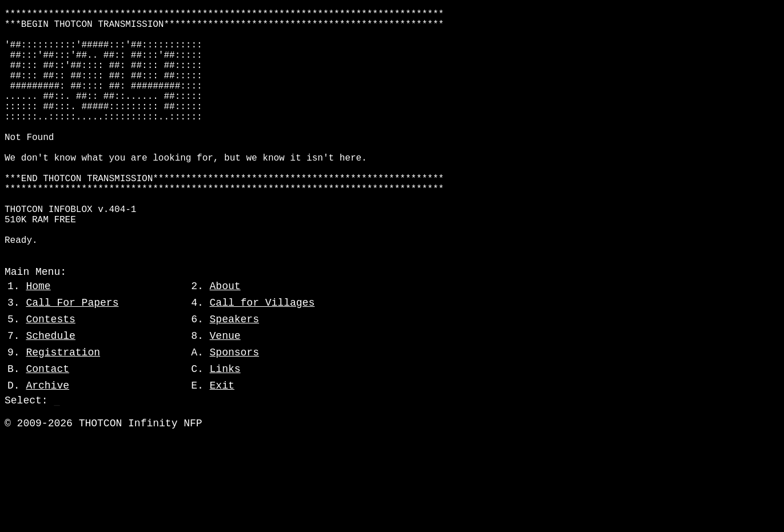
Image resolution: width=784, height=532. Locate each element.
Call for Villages (262, 355)
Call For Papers (72, 355)
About (225, 339)
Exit (222, 438)
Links (225, 422)
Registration (63, 405)
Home (38, 339)
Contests (50, 372)
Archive (47, 438)
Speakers (234, 372)
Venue (225, 389)
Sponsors (234, 405)
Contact (47, 422)
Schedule (50, 389)
